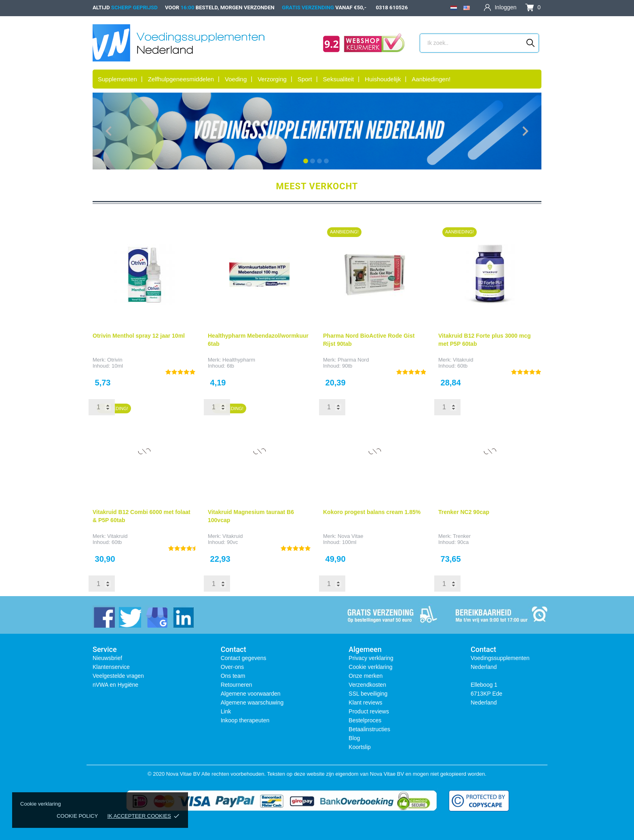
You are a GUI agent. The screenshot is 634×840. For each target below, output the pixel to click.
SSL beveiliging (368, 694)
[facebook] (104, 617)
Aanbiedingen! (431, 79)
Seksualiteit (339, 79)
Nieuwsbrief (107, 658)
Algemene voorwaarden (251, 694)
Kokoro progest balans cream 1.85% (372, 512)
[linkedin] (183, 617)
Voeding (236, 79)
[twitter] (130, 617)
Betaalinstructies (369, 729)
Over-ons (232, 667)
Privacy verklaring (371, 658)
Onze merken (366, 676)
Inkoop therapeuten (245, 720)
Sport (305, 79)
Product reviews (369, 711)
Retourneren (237, 685)
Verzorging (272, 79)
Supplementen (117, 79)
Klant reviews (365, 702)
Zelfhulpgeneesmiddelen (181, 79)
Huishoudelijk (383, 79)
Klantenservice (111, 667)
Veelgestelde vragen (118, 676)
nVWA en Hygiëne (115, 685)
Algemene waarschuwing (252, 702)
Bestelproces (365, 720)
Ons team (233, 676)
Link (226, 711)
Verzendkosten (367, 685)
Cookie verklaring (370, 667)
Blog (354, 738)
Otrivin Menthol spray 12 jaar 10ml (139, 336)
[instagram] (156, 617)
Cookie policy (77, 816)
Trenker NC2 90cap (464, 512)
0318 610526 (392, 7)
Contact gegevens (244, 658)
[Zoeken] (531, 43)
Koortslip (359, 747)
